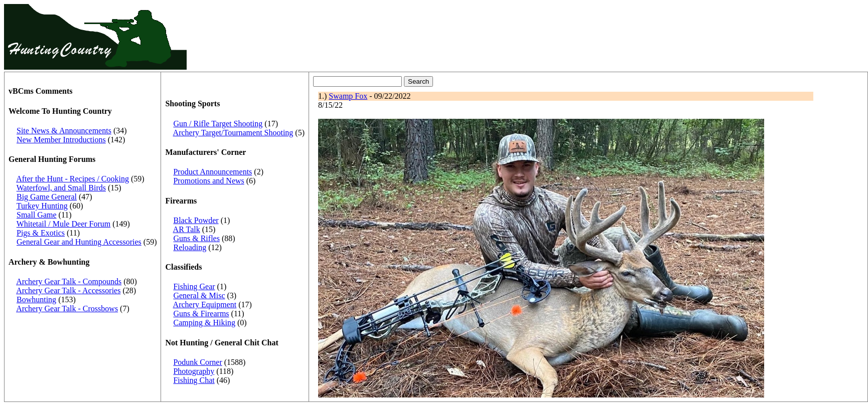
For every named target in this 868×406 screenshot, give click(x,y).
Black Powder (196, 220)
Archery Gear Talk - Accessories (68, 290)
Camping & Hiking (204, 323)
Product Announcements (212, 172)
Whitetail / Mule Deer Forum (64, 224)
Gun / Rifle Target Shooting (218, 124)
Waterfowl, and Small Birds (61, 188)
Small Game (37, 215)
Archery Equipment (205, 304)
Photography (194, 371)
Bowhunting (36, 299)
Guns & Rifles (196, 238)
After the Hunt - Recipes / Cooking (73, 179)
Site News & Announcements (64, 131)
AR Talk (187, 229)
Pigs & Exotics (41, 233)
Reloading (190, 247)
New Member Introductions (61, 140)
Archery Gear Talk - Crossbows (67, 309)
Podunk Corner (197, 362)
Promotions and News (208, 181)
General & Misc (199, 295)
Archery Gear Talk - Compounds (69, 281)
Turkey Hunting (42, 206)
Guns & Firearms (201, 314)
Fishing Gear (194, 286)
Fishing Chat (194, 380)
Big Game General (47, 197)
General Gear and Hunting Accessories (79, 242)
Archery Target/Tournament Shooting (233, 133)
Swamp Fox (348, 96)
